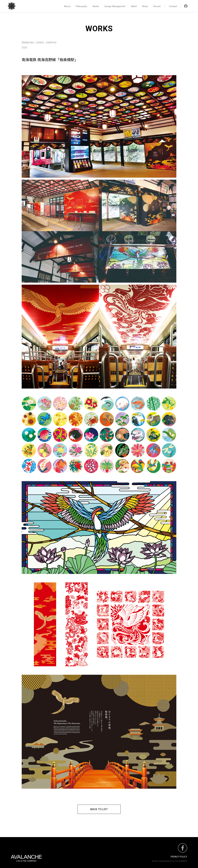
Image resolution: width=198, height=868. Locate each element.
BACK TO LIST (99, 809)
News (145, 6)
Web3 (134, 6)
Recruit (157, 6)
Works (96, 6)
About (67, 6)
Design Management (115, 6)
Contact (173, 6)
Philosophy (81, 6)
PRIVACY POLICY (179, 857)
